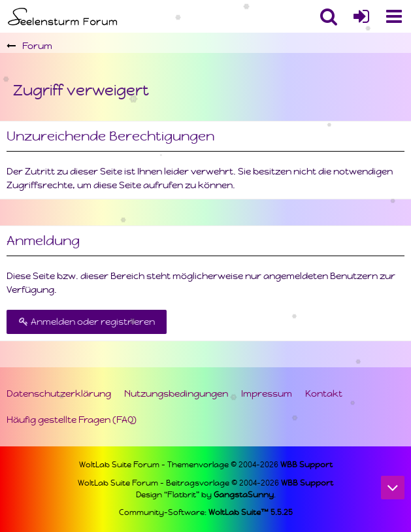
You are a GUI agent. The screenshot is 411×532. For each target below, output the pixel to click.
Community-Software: (206, 512)
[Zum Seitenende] (393, 488)
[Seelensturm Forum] (64, 16)
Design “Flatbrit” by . (206, 495)
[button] (394, 16)
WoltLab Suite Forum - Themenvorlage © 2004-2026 (206, 465)
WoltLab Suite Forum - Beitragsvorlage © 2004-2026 (206, 483)
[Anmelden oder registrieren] (361, 16)
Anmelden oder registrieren (87, 322)
